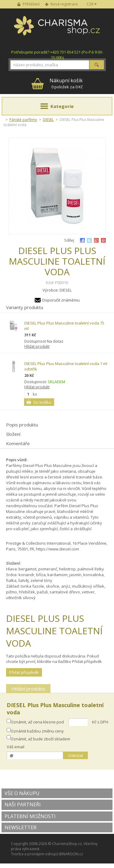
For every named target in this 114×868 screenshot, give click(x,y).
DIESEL (48, 120)
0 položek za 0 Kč (66, 83)
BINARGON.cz (71, 854)
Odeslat (76, 755)
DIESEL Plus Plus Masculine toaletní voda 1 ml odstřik (66, 366)
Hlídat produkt (37, 346)
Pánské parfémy (23, 120)
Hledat (97, 65)
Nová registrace (64, 4)
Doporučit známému (61, 300)
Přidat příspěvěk (24, 672)
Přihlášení (31, 4)
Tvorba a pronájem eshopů (35, 854)
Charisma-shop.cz (57, 29)
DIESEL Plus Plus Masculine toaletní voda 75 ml (64, 326)
